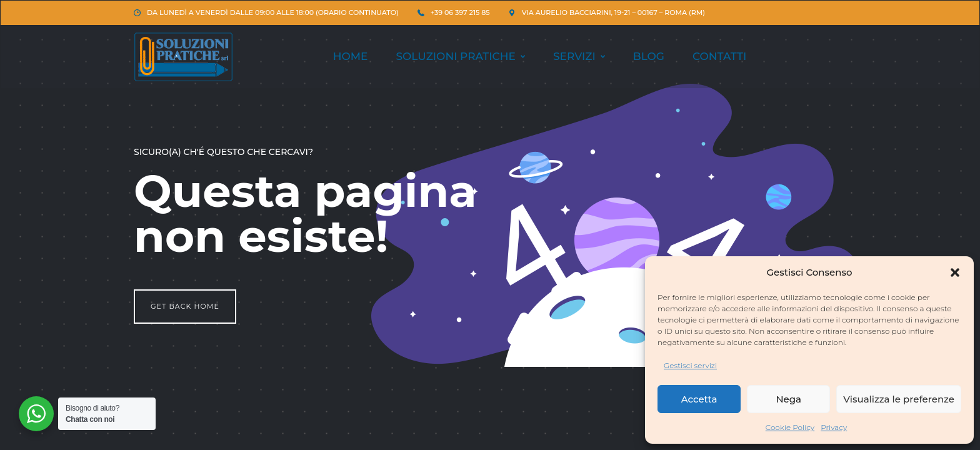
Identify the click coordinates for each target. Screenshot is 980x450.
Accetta (699, 399)
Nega (788, 399)
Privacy (834, 427)
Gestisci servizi (690, 365)
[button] (955, 272)
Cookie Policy (790, 427)
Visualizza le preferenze (899, 399)
